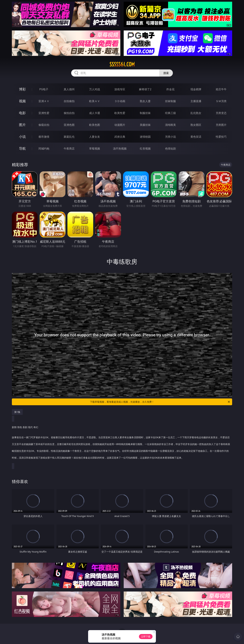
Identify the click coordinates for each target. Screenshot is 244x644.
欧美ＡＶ (95, 101)
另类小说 (170, 137)
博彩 (22, 89)
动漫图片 (120, 125)
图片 (22, 125)
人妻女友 (95, 137)
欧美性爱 (120, 113)
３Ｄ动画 (120, 101)
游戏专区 (120, 89)
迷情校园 (145, 137)
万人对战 (95, 89)
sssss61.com (122, 64)
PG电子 (44, 89)
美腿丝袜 (145, 125)
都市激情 (44, 137)
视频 (22, 101)
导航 (22, 148)
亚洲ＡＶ (44, 101)
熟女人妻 (145, 101)
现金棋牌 (196, 89)
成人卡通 (95, 113)
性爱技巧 (221, 137)
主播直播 (196, 101)
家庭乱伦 (69, 137)
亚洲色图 (69, 125)
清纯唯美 (170, 125)
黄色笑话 (196, 137)
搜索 (166, 73)
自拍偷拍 (69, 101)
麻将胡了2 (145, 89)
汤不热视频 (120, 149)
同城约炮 (44, 149)
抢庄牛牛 (221, 89)
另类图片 (221, 125)
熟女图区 (196, 125)
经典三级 (170, 113)
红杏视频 (145, 149)
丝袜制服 (170, 101)
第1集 (17, 412)
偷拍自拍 (69, 113)
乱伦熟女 (196, 113)
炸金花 (170, 89)
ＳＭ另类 (221, 101)
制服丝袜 (145, 113)
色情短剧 (170, 149)
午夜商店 (69, 149)
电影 (22, 113)
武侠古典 (120, 137)
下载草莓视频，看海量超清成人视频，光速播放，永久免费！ (160, 402)
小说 (22, 137)
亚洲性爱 (44, 113)
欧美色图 (95, 125)
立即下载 (146, 636)
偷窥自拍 (44, 125)
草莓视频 (95, 149)
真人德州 (69, 89)
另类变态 (221, 113)
